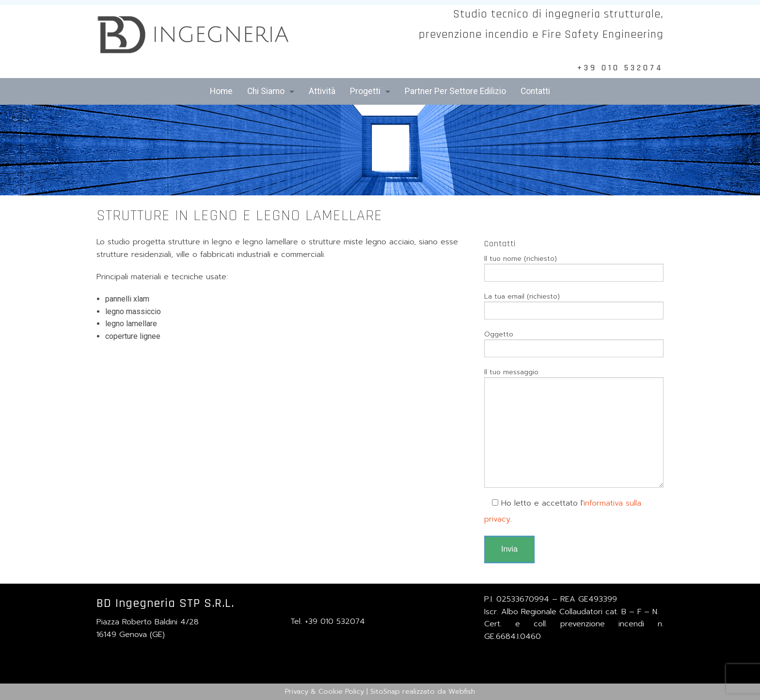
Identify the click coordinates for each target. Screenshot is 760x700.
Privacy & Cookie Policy (325, 691)
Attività (322, 91)
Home (221, 91)
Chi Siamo (266, 91)
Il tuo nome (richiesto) (574, 268)
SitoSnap (385, 691)
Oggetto (574, 343)
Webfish (462, 691)
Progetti (365, 91)
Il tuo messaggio (574, 427)
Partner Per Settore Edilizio (455, 91)
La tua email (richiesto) (574, 305)
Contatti (535, 91)
